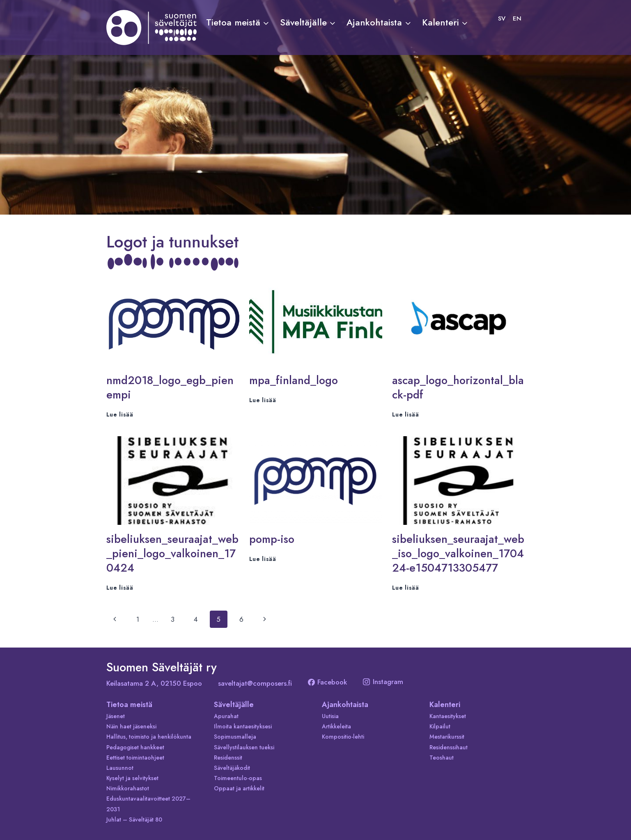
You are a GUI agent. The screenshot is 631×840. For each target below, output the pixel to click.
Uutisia (330, 716)
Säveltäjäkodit (232, 768)
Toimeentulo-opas (238, 778)
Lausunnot (120, 768)
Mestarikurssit (447, 737)
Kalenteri (445, 705)
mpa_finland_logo (294, 380)
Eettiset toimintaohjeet (135, 758)
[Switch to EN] (517, 18)
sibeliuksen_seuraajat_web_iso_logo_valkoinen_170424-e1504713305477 (458, 553)
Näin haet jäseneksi (131, 726)
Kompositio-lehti (343, 737)
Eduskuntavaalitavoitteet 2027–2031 (148, 804)
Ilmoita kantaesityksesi (243, 726)
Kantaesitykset (448, 716)
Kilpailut (440, 726)
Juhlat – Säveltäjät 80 (134, 819)
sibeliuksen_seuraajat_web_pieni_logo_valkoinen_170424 (172, 553)
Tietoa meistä (129, 705)
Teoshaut (442, 758)
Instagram (383, 682)
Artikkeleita (336, 726)
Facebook (328, 682)
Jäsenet (116, 716)
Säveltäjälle (234, 705)
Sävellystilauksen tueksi (244, 747)
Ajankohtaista (345, 705)
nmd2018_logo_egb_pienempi (170, 387)
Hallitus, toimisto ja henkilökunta (149, 737)
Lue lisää (120, 414)
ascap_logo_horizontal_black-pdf (458, 387)
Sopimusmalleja (235, 737)
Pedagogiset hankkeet (135, 747)
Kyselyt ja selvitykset (132, 778)
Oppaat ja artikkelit (239, 788)
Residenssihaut (449, 747)
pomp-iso (272, 539)
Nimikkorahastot (128, 788)
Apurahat (226, 716)
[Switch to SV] (502, 18)
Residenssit (228, 758)
